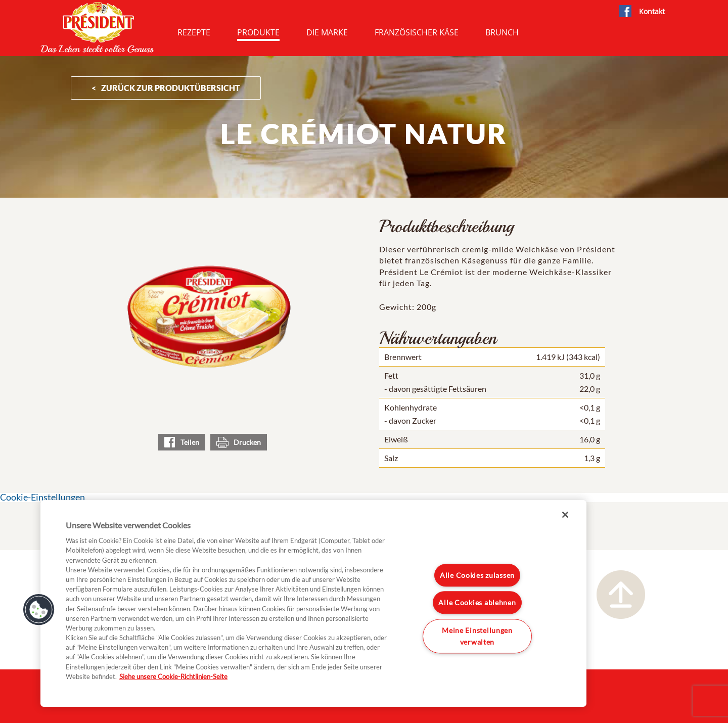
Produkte (258, 32)
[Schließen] (565, 515)
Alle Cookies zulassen (477, 575)
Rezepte (194, 32)
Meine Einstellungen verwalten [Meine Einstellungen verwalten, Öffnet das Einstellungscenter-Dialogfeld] (477, 636)
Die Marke (327, 32)
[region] (313, 603)
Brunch (502, 32)
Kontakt (652, 11)
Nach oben (621, 595)
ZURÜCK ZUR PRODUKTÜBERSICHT (171, 88)
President (98, 27)
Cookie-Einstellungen (42, 497)
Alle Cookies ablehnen (477, 603)
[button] (39, 610)
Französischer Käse (417, 32)
